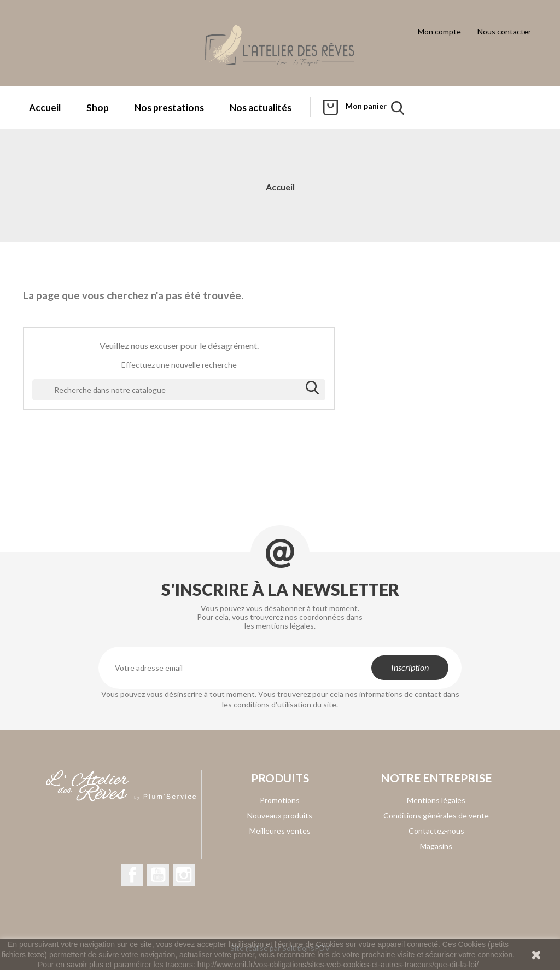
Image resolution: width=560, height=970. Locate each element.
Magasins (436, 846)
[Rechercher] (179, 390)
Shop (98, 108)
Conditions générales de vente (436, 815)
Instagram (184, 875)
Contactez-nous (436, 831)
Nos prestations (169, 108)
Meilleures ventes (280, 831)
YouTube (158, 875)
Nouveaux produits (280, 815)
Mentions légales (436, 800)
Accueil (45, 108)
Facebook (132, 875)
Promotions (280, 800)
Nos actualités (261, 108)
